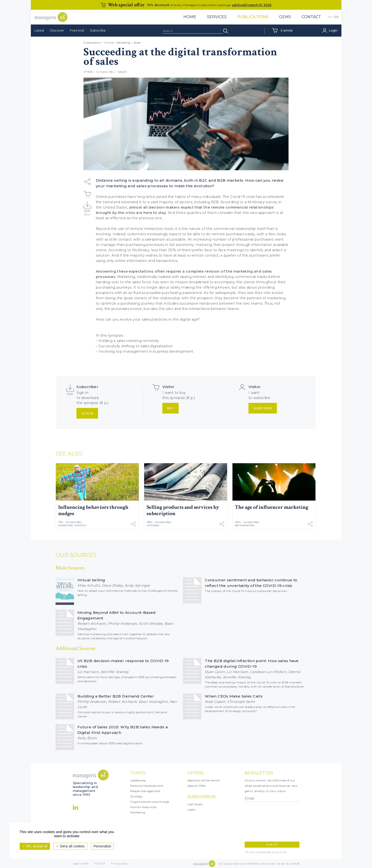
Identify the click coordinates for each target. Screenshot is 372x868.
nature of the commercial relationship (223, 229)
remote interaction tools (151, 229)
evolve (126, 319)
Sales (137, 43)
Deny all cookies (70, 846)
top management (132, 351)
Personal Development (147, 786)
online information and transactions (146, 261)
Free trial (77, 30)
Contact (311, 17)
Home (190, 17)
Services (217, 17)
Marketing (123, 43)
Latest (39, 30)
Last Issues (195, 804)
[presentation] (266, 822)
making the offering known (206, 287)
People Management (145, 791)
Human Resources (143, 807)
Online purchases (111, 197)
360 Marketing (245, 525)
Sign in (87, 413)
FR (330, 17)
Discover (57, 30)
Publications (253, 17)
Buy (171, 408)
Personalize (102, 846)
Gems (285, 17)
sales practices (154, 319)
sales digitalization (157, 346)
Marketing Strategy (72, 525)
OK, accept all (35, 846)
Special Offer (197, 786)
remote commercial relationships (243, 207)
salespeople (226, 293)
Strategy (136, 796)
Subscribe (98, 30)
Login (192, 809)
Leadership (138, 780)
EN (336, 17)
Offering (153, 525)
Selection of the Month (204, 780)
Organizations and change (150, 802)
